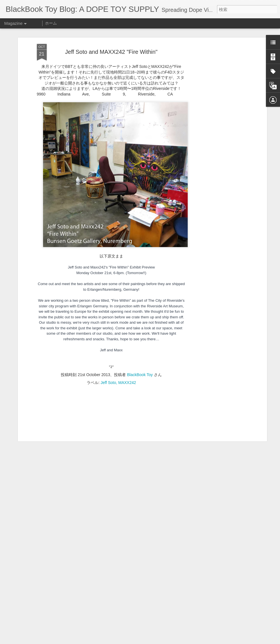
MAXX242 (127, 383)
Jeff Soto (108, 383)
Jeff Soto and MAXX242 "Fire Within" (111, 52)
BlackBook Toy (140, 375)
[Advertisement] (217, 133)
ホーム (51, 23)
